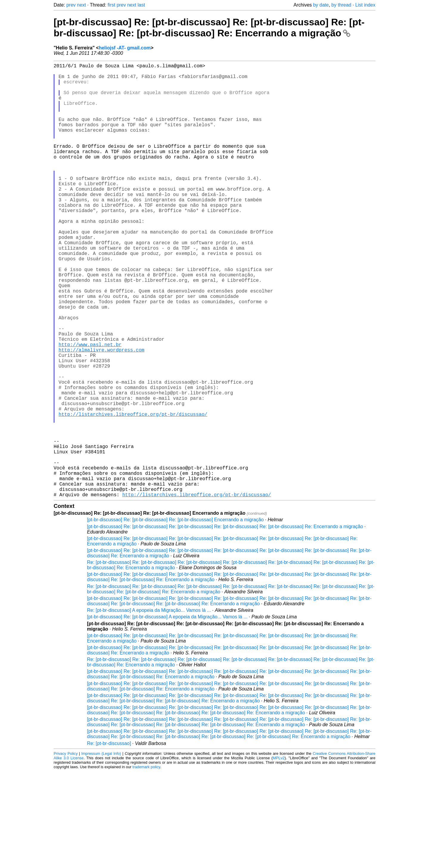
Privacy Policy (66, 850)
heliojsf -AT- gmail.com (125, 48)
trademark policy (146, 863)
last (141, 5)
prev (71, 5)
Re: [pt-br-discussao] (109, 840)
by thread (341, 5)
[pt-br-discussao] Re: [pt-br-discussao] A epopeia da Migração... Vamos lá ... (167, 713)
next (81, 5)
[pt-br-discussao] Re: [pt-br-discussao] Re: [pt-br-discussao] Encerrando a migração (175, 616)
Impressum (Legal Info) (101, 850)
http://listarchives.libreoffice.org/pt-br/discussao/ (133, 493)
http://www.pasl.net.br (90, 407)
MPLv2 (279, 854)
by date (321, 5)
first (111, 5)
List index (365, 5)
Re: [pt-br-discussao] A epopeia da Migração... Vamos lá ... (149, 707)
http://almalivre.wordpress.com (102, 414)
